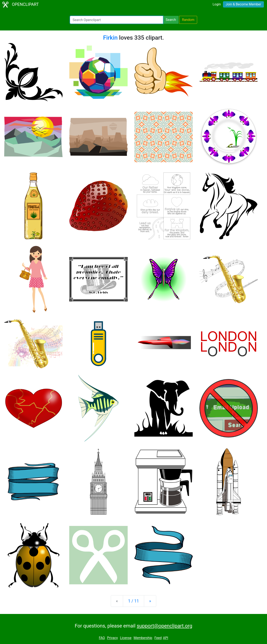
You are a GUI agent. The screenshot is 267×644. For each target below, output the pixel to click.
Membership (143, 638)
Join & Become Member (243, 4)
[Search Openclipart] (116, 20)
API (166, 638)
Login (217, 4)
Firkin (110, 38)
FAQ (102, 638)
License (126, 638)
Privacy (112, 638)
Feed (158, 638)
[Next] (150, 601)
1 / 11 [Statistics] (133, 601)
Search (171, 20)
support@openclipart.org (164, 626)
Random (188, 20)
